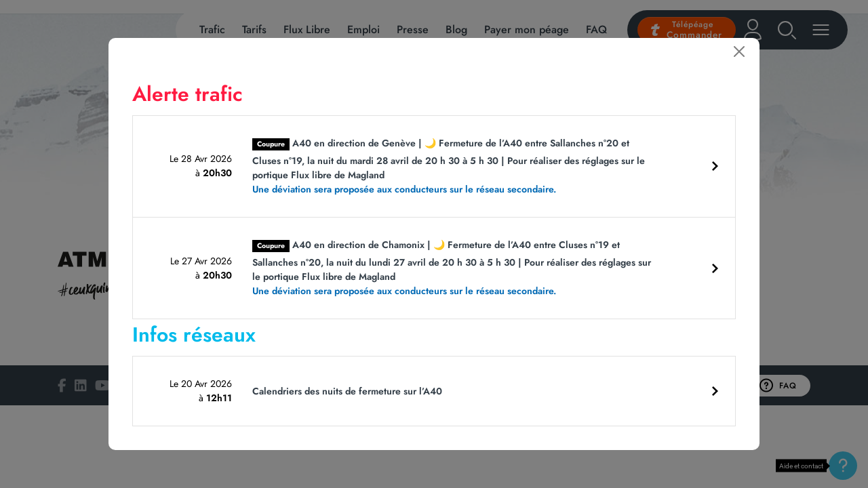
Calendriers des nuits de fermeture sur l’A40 (347, 391)
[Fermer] (739, 52)
